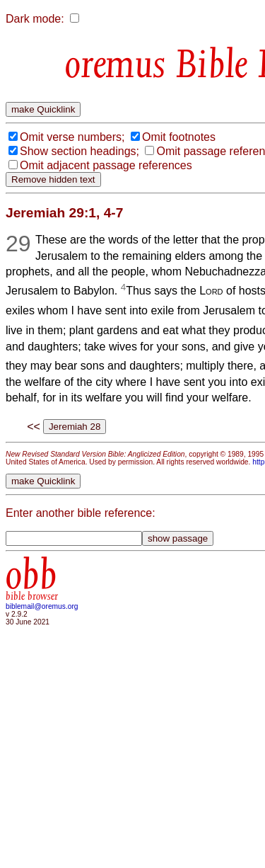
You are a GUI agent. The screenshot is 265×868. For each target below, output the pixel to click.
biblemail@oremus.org (42, 606)
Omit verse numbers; (72, 137)
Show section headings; (79, 151)
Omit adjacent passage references (106, 165)
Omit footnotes (179, 137)
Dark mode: (35, 19)
